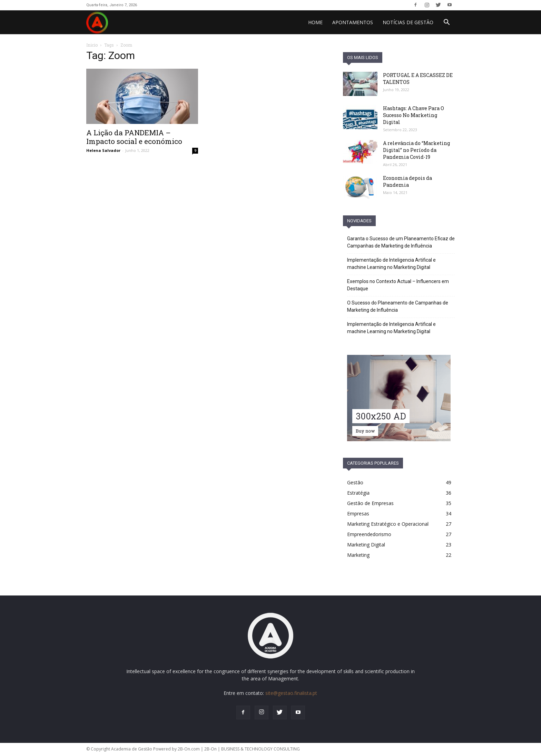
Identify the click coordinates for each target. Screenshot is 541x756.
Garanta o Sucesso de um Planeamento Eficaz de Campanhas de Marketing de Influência (401, 242)
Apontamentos (353, 22)
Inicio (92, 45)
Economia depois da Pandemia (407, 181)
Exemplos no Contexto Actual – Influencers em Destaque (398, 285)
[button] (446, 23)
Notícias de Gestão (408, 22)
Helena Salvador (103, 150)
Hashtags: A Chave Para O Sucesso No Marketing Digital (414, 115)
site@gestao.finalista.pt (291, 693)
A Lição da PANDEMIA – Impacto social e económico (134, 137)
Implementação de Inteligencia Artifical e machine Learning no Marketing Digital (391, 264)
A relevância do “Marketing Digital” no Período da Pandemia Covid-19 (416, 150)
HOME (315, 22)
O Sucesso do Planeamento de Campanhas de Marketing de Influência (398, 306)
